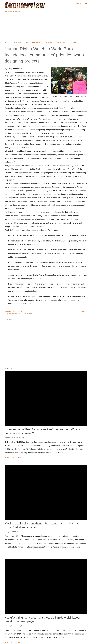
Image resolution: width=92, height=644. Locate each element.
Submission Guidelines (33, 43)
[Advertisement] (46, 27)
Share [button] (83, 311)
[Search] (78, 3)
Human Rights (27, 314)
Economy (8, 314)
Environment (17, 314)
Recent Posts (61, 43)
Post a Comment (17, 458)
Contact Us (49, 43)
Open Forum (17, 43)
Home (6, 43)
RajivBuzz (73, 43)
